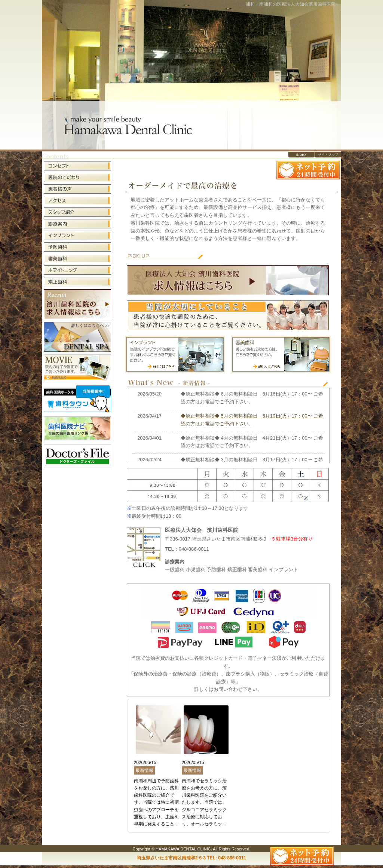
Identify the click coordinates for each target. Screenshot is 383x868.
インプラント (77, 235)
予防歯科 (77, 247)
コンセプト (77, 166)
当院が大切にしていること (228, 315)
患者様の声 (77, 189)
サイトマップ (328, 155)
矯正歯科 (77, 281)
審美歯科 (77, 258)
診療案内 (77, 224)
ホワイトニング (77, 270)
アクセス (77, 201)
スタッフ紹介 (77, 212)
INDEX (301, 155)
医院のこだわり (77, 177)
